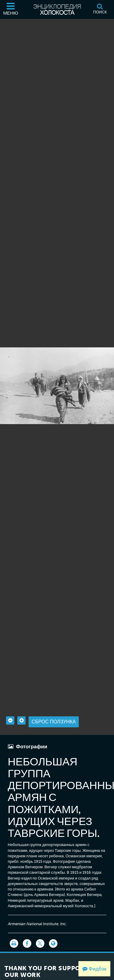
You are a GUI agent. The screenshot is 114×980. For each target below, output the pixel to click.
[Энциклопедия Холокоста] (57, 9)
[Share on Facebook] (27, 943)
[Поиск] (100, 9)
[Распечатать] (14, 943)
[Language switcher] (53, 943)
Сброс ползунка (54, 721)
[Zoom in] (21, 720)
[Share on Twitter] (40, 943)
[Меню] (11, 9)
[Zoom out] (10, 720)
